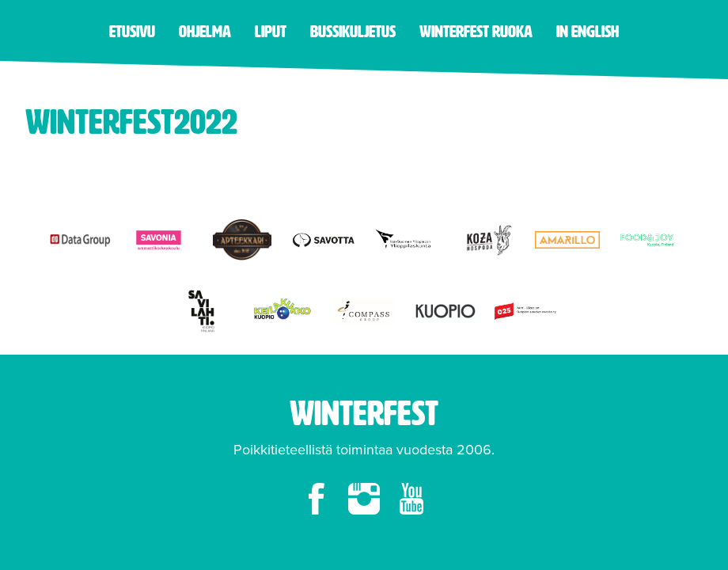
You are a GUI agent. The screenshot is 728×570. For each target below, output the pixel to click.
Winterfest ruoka (476, 32)
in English (588, 32)
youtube (411, 499)
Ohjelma (205, 32)
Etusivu (132, 32)
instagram (364, 499)
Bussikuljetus (353, 32)
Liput (271, 32)
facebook (317, 499)
